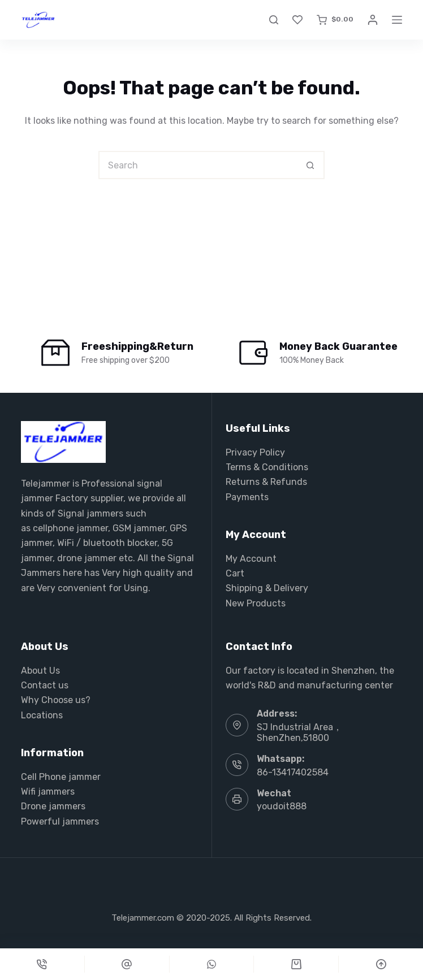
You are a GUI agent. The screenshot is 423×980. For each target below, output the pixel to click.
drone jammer (87, 558)
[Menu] (397, 20)
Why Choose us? (56, 700)
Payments (247, 497)
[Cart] (296, 964)
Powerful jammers (60, 821)
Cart (235, 573)
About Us (40, 671)
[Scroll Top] (381, 964)
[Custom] (127, 964)
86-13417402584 (293, 772)
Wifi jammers (48, 792)
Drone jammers (53, 806)
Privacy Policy (255, 452)
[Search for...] (197, 165)
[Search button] (310, 165)
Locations (42, 715)
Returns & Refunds (266, 482)
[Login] (373, 20)
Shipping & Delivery (267, 588)
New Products (256, 603)
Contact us (45, 685)
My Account (251, 559)
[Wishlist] (297, 20)
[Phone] (42, 964)
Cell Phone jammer (61, 777)
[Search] (274, 20)
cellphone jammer (70, 528)
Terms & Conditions (267, 467)
